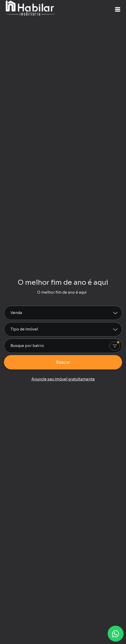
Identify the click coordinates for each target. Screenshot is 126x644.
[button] (118, 9)
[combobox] (63, 346)
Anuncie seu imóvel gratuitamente (63, 379)
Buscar (63, 362)
